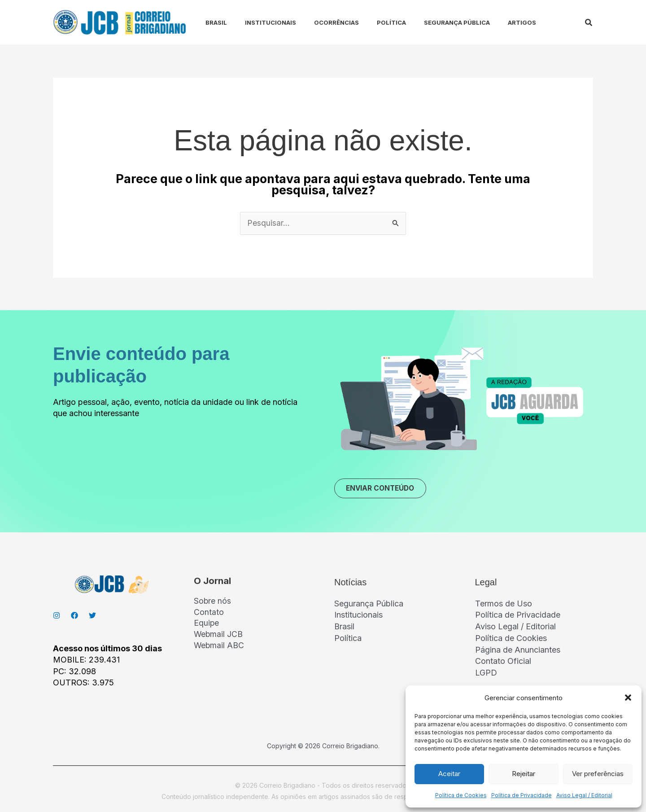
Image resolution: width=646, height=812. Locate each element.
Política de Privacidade (522, 795)
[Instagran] (57, 616)
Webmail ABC (219, 647)
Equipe (207, 625)
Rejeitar (524, 774)
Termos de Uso (504, 604)
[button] (628, 698)
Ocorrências (320, 22)
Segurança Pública (434, 22)
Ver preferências (598, 774)
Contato (209, 614)
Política (372, 22)
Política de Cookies (461, 795)
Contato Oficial (503, 661)
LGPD (486, 672)
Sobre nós (213, 602)
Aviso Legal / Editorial (584, 795)
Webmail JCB (219, 636)
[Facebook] (74, 616)
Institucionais (258, 22)
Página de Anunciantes (518, 650)
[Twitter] (92, 616)
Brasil (207, 22)
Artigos (495, 22)
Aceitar (449, 774)
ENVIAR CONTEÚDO (383, 489)
